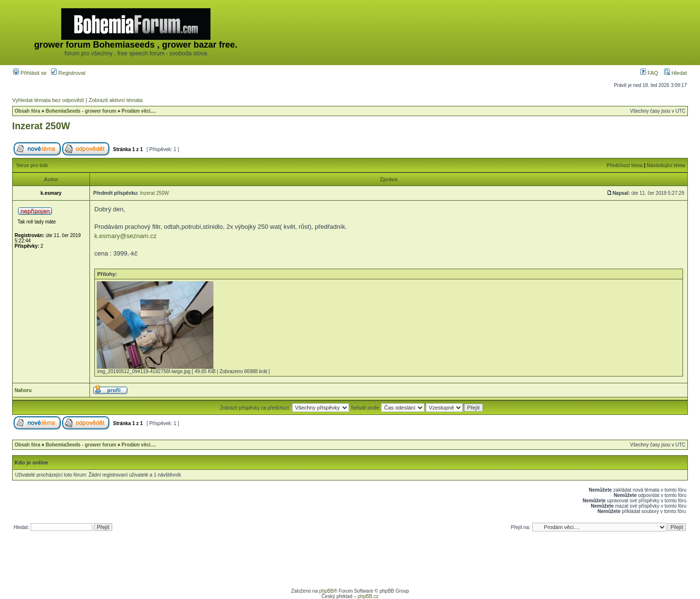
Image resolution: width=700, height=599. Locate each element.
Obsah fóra (27, 111)
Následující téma (666, 165)
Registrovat (68, 73)
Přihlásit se (30, 73)
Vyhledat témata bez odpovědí (48, 100)
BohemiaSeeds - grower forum (81, 111)
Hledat (675, 73)
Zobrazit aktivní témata (115, 100)
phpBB (326, 591)
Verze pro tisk (32, 165)
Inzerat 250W (41, 126)
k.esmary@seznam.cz (125, 236)
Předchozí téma (625, 165)
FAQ (649, 73)
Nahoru (23, 390)
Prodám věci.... (139, 111)
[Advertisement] (510, 33)
